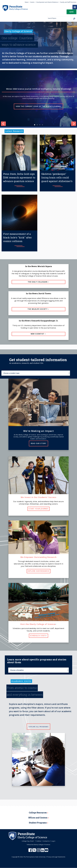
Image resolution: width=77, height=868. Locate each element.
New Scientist (39, 334)
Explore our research (39, 571)
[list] (38, 98)
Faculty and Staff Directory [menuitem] (68, 2)
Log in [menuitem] (53, 841)
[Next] (74, 124)
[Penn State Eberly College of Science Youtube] (47, 851)
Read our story (39, 443)
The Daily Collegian (39, 282)
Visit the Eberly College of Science (38, 624)
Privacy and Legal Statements (56, 857)
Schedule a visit (38, 636)
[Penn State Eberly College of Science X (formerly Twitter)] (34, 851)
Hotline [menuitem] (39, 841)
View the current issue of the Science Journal (38, 106)
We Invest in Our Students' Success (39, 497)
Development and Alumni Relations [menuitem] (47, 2)
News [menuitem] (27, 2)
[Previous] (3, 124)
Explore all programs (38, 727)
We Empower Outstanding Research (38, 557)
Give (71, 12)
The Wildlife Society (38, 309)
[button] (71, 12)
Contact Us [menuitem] (46, 841)
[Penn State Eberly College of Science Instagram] (39, 851)
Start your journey (38, 509)
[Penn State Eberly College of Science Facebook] (30, 851)
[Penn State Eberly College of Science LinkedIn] (43, 851)
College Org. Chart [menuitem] (28, 841)
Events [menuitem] (32, 2)
